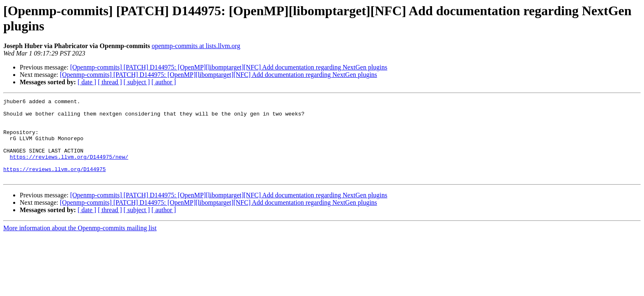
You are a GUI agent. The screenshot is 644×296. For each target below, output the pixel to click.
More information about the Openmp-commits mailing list (80, 244)
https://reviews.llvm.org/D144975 (55, 184)
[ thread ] (110, 82)
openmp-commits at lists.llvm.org (196, 46)
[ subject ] (137, 82)
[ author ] (164, 82)
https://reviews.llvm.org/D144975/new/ (69, 169)
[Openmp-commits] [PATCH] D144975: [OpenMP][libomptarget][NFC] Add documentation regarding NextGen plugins (229, 67)
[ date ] (87, 82)
